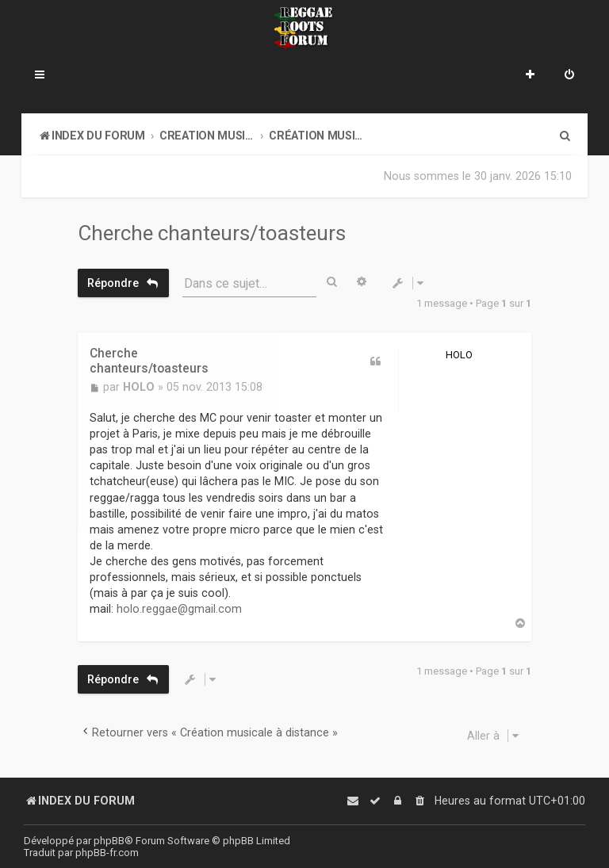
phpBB (109, 841)
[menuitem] (569, 76)
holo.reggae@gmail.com (179, 608)
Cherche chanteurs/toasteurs (212, 233)
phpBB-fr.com (107, 853)
